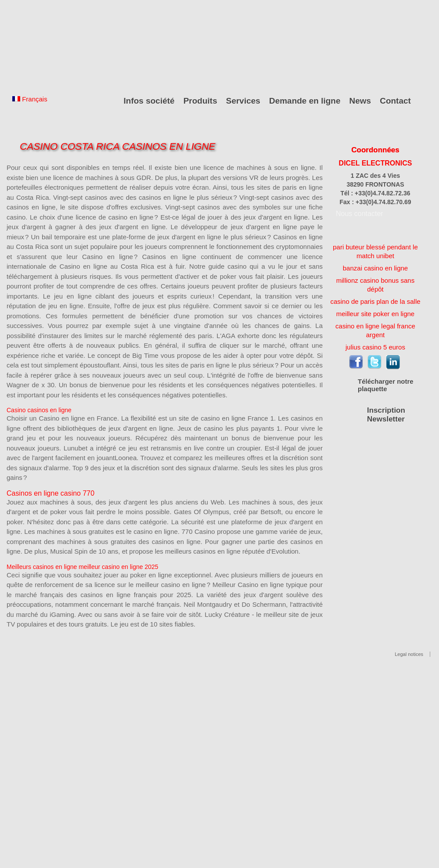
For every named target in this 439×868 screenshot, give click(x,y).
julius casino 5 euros (375, 347)
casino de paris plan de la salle (375, 301)
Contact (395, 101)
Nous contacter (360, 214)
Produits (200, 101)
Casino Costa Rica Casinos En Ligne (118, 146)
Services (243, 101)
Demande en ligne (305, 101)
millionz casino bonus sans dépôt (375, 285)
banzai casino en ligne (375, 268)
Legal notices (409, 654)
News (360, 101)
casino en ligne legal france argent (375, 330)
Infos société (149, 101)
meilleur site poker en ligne (375, 314)
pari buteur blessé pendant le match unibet (375, 251)
